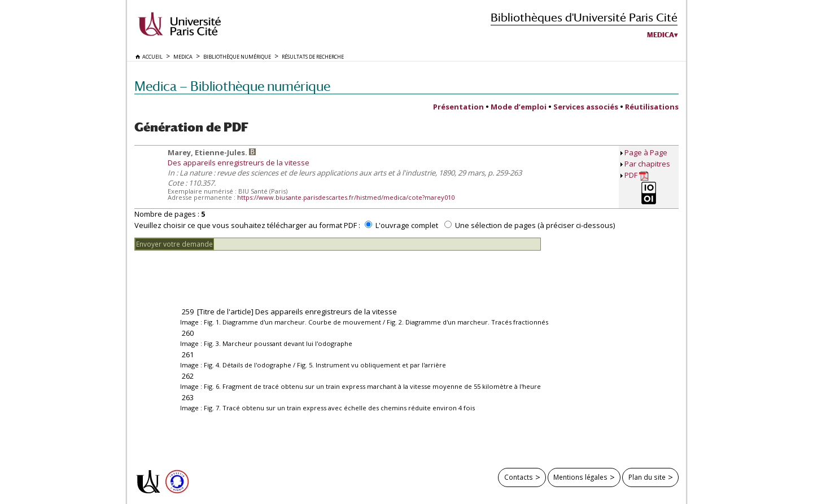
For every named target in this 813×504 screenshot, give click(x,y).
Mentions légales (580, 477)
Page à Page (646, 152)
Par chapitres (647, 164)
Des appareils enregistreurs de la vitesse (239, 163)
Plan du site (647, 477)
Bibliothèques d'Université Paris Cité (584, 17)
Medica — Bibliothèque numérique (232, 86)
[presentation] (220, 273)
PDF (637, 175)
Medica (661, 35)
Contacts (519, 477)
